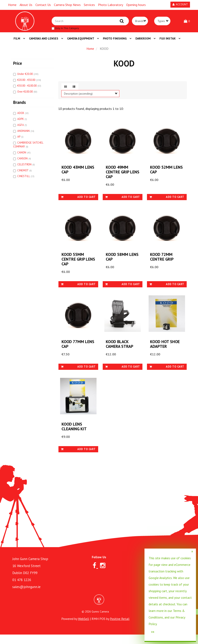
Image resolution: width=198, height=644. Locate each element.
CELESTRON (25, 167)
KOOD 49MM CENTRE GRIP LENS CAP (118, 176)
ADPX (21, 121)
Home (12, 5)
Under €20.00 (25, 76)
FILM (17, 41)
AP (19, 139)
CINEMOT (23, 173)
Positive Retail (120, 628)
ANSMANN (24, 133)
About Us (26, 5)
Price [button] (18, 66)
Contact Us (43, 5)
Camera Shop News (67, 5)
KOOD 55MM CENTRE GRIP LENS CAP (74, 265)
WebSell (83, 628)
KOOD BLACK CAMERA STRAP (120, 352)
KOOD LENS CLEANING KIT (75, 436)
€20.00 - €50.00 (27, 82)
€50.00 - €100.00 (27, 88)
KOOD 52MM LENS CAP (162, 174)
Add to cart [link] (78, 201)
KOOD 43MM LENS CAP (73, 174)
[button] (187, 22)
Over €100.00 (25, 94)
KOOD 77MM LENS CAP (73, 352)
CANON (22, 155)
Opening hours (136, 5)
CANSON (23, 161)
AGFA (21, 127)
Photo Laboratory (111, 5)
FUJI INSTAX (168, 41)
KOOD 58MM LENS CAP (118, 263)
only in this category (69, 29)
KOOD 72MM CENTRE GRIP (162, 263)
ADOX (21, 115)
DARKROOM (143, 41)
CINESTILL (24, 178)
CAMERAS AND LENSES (44, 41)
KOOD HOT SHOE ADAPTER (165, 352)
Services (89, 5)
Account (180, 4)
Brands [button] (19, 105)
